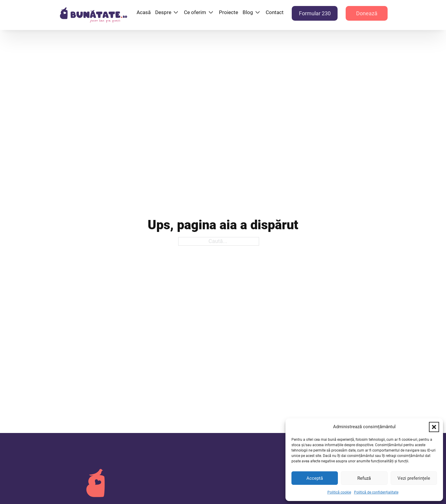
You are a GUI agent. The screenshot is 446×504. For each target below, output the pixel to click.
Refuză (364, 478)
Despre (163, 12)
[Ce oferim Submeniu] (211, 12)
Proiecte (229, 12)
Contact (275, 12)
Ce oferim (195, 12)
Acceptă (315, 478)
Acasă (144, 12)
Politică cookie (339, 492)
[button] (434, 427)
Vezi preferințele (414, 478)
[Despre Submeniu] (176, 12)
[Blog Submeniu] (258, 12)
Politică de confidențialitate (376, 492)
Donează (367, 13)
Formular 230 (315, 13)
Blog (248, 12)
